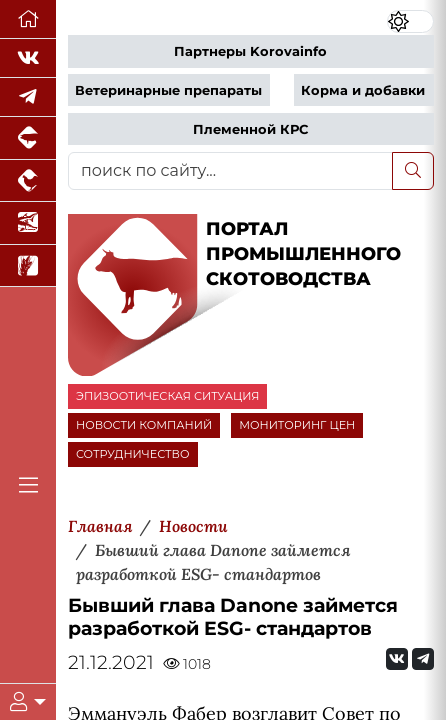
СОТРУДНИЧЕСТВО (133, 454)
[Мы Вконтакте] (28, 58)
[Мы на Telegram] (423, 659)
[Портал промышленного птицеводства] (28, 181)
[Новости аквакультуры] (28, 223)
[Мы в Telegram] (28, 97)
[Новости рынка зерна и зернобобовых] (28, 266)
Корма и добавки (363, 90)
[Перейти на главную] (28, 19)
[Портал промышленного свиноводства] (28, 138)
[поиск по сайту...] (230, 171)
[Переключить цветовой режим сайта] (410, 21)
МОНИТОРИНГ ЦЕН (297, 425)
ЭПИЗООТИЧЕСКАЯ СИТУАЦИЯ (167, 396)
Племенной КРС (250, 129)
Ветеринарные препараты (168, 90)
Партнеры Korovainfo (250, 51)
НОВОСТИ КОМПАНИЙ (144, 425)
